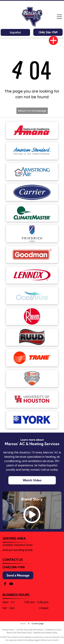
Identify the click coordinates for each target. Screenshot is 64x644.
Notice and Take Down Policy (19, 633)
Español (15, 32)
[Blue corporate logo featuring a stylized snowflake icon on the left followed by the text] (32, 420)
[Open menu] (59, 17)
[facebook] (5, 584)
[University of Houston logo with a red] (32, 399)
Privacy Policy (8, 630)
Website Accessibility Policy (46, 633)
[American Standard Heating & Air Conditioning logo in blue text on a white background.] (32, 151)
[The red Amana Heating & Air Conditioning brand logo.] (32, 130)
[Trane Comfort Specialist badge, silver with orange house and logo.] (32, 378)
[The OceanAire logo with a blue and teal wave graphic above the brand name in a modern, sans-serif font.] (32, 296)
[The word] (32, 337)
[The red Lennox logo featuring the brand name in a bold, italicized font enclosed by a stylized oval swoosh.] (32, 275)
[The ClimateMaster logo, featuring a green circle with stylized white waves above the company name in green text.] (32, 213)
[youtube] (11, 584)
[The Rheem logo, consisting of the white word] (32, 316)
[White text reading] (32, 192)
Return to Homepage (32, 111)
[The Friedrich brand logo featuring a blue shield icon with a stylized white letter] (32, 234)
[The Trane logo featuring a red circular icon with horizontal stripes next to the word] (32, 358)
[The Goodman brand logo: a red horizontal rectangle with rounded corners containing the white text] (32, 254)
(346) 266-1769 (14, 567)
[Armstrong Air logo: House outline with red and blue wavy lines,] (32, 172)
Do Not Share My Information (30, 630)
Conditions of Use (53, 630)
